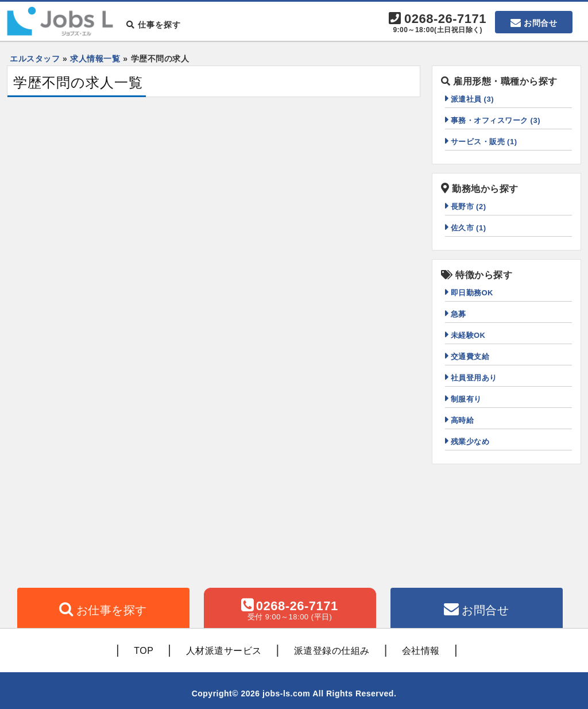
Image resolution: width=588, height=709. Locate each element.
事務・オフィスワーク (496, 120)
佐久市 (469, 228)
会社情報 (421, 651)
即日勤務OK (472, 293)
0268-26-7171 (438, 24)
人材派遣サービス (224, 651)
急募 (459, 314)
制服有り (466, 399)
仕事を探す (154, 25)
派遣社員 (473, 99)
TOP (144, 651)
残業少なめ (470, 442)
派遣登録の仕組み (332, 651)
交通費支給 (470, 357)
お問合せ (540, 23)
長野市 (469, 207)
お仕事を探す (112, 610)
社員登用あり (474, 378)
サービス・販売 (484, 142)
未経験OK (468, 335)
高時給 (463, 420)
